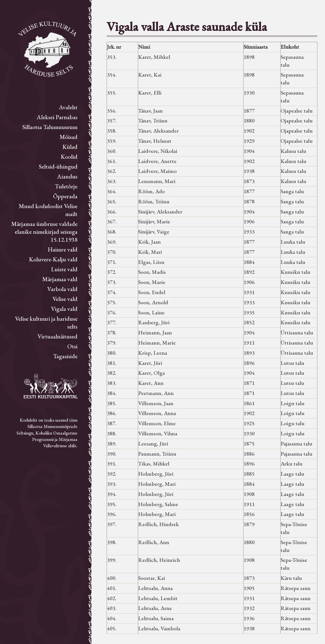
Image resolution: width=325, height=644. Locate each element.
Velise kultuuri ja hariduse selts (46, 323)
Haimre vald (63, 249)
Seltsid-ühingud (58, 166)
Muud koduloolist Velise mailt (48, 210)
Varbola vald (62, 289)
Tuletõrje (66, 186)
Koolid (69, 157)
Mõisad (68, 137)
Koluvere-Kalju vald (53, 259)
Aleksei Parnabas (57, 117)
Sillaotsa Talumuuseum (50, 127)
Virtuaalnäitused (58, 336)
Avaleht (68, 107)
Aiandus (67, 176)
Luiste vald (64, 269)
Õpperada (65, 196)
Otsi (72, 346)
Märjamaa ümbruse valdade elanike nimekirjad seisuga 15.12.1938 (44, 232)
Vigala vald (64, 309)
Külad (70, 147)
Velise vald (65, 299)
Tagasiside (65, 356)
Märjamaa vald (60, 279)
